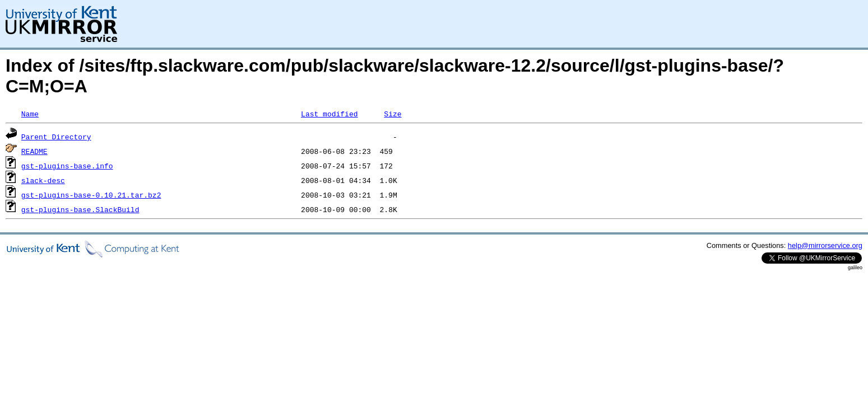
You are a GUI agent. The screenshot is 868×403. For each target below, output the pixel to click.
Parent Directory (56, 137)
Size (393, 114)
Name (30, 114)
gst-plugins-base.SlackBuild (80, 209)
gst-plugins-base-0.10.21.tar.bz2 (91, 195)
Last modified (329, 114)
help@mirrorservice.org (825, 245)
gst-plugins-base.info (67, 166)
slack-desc (43, 180)
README (34, 151)
